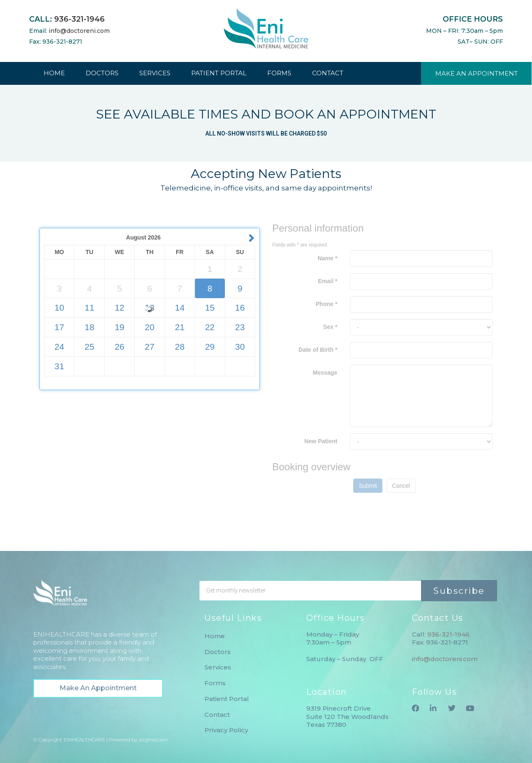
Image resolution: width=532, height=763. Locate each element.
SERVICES (155, 73)
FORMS (279, 73)
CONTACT (328, 73)
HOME (54, 73)
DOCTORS (102, 73)
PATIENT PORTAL (219, 73)
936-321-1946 (79, 19)
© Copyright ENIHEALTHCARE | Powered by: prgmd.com (101, 740)
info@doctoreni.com (79, 31)
